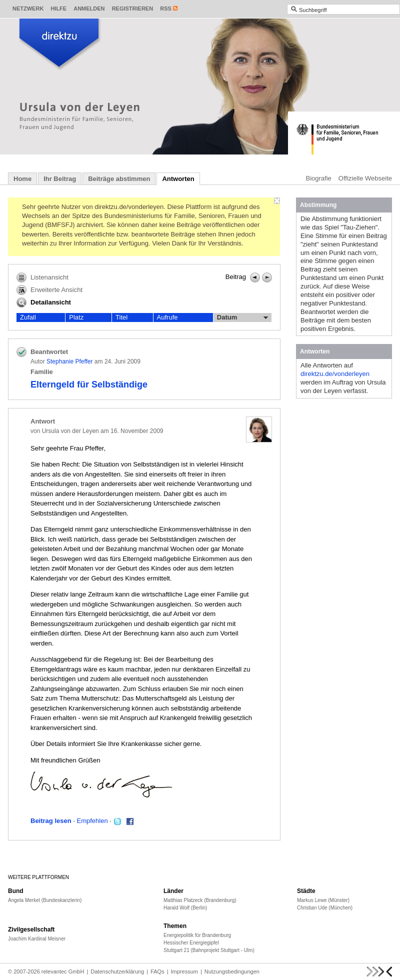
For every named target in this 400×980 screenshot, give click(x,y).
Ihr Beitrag (60, 179)
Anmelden (89, 8)
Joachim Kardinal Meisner (37, 939)
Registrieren (133, 8)
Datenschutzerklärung (117, 971)
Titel (121, 317)
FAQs (157, 971)
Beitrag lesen (51, 821)
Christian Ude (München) (325, 908)
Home (22, 179)
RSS (166, 8)
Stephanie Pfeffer (70, 361)
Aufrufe (167, 317)
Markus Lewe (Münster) (323, 900)
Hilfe (58, 8)
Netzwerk (28, 8)
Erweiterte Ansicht (49, 290)
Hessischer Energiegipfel (191, 943)
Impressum (184, 971)
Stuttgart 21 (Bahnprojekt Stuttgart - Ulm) (209, 950)
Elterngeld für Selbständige (89, 384)
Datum (242, 317)
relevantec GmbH (63, 971)
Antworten (178, 179)
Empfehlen (92, 821)
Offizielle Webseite (365, 178)
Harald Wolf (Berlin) (185, 908)
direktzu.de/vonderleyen (335, 374)
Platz (76, 317)
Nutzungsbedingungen (232, 971)
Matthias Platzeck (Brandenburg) (200, 900)
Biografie (319, 178)
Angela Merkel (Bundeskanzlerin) (45, 900)
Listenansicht (42, 277)
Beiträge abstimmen (119, 179)
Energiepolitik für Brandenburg (197, 935)
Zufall (28, 317)
